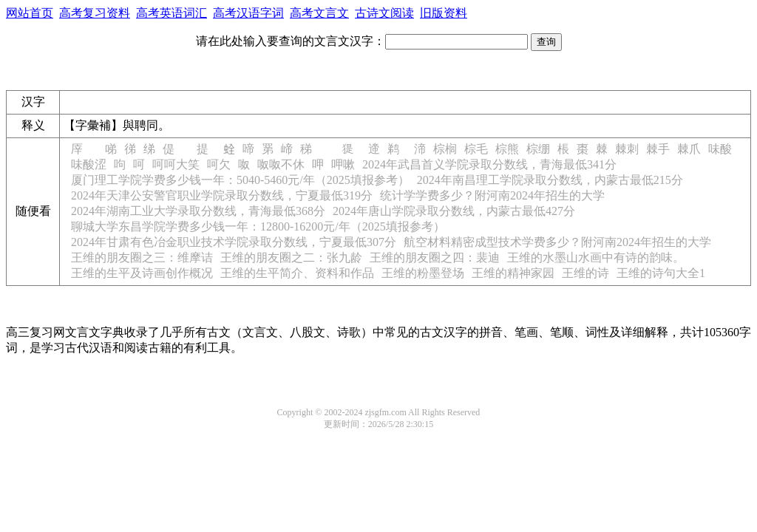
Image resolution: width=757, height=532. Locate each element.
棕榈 (445, 149)
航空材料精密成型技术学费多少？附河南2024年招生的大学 (557, 242)
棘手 (658, 149)
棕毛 (476, 149)
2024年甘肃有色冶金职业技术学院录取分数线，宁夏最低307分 (234, 242)
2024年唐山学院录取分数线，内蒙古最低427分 (454, 211)
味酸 (720, 149)
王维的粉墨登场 (423, 273)
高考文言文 (319, 13)
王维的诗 (585, 273)
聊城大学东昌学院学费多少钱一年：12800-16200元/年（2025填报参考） (258, 226)
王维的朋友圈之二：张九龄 (291, 258)
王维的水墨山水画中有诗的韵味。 (596, 258)
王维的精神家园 (513, 273)
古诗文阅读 (384, 13)
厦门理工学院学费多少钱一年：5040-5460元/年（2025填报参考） (240, 180)
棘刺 (627, 149)
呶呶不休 (281, 164)
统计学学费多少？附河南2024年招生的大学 (492, 195)
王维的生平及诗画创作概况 (142, 273)
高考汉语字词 (248, 13)
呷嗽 (343, 164)
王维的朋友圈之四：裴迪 (435, 258)
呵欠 (219, 164)
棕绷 (538, 149)
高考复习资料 (95, 13)
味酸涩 (89, 164)
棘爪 (689, 149)
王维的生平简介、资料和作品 (297, 273)
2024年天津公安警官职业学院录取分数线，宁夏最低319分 (222, 195)
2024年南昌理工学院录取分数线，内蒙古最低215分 (550, 180)
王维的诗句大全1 (661, 273)
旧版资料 (444, 13)
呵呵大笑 (176, 164)
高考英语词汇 (172, 13)
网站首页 (30, 13)
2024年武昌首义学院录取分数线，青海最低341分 (489, 164)
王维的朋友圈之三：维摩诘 (142, 258)
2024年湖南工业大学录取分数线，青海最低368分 (198, 211)
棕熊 (507, 149)
